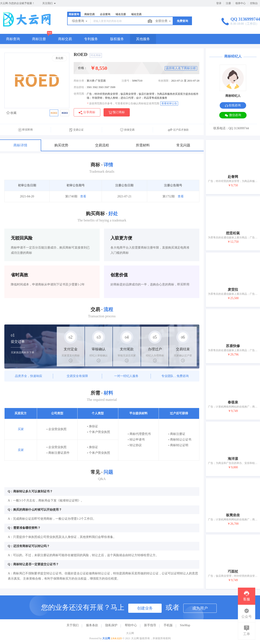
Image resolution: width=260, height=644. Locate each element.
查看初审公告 (169, 103)
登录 (219, 3)
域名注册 (121, 14)
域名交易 (136, 14)
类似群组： (80, 87)
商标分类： (80, 81)
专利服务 (91, 39)
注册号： (127, 81)
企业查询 (105, 14)
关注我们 (49, 3)
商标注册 (39, 39)
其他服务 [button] (143, 39)
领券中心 (240, 3)
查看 (83, 196)
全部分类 (163, 21)
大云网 (106, 638)
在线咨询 (233, 105)
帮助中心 (131, 625)
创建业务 (145, 608)
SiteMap (185, 625)
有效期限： (165, 81)
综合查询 (80, 21)
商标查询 (74, 14)
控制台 (254, 3)
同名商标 (96, 55)
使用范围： (80, 94)
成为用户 (200, 608)
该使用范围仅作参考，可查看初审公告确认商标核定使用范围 (123, 103)
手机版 (168, 625)
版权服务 (117, 39)
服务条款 (92, 625)
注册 (228, 3)
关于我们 (73, 625)
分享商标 (87, 112)
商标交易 (89, 14)
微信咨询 (233, 115)
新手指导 (150, 625)
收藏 (11, 113)
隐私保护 (111, 625)
